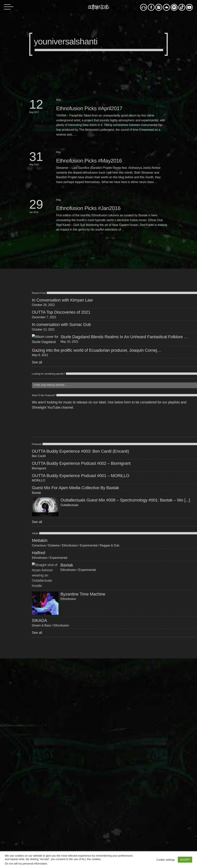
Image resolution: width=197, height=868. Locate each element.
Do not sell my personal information (26, 864)
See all (37, 362)
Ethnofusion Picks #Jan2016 (88, 208)
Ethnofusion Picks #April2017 (89, 108)
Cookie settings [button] (166, 860)
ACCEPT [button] (185, 860)
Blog (58, 100)
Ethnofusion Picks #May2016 (89, 161)
